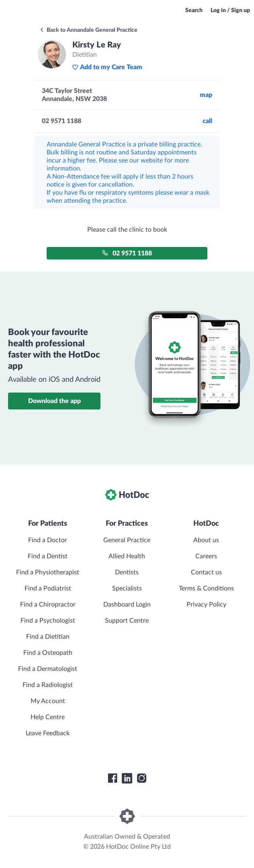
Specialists (127, 588)
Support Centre (127, 621)
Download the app (54, 401)
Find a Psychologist (48, 621)
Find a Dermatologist (48, 669)
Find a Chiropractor (48, 605)
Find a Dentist (48, 556)
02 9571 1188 (127, 253)
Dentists (127, 572)
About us (206, 540)
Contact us (206, 572)
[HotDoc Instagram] (141, 778)
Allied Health (127, 556)
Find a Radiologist (48, 685)
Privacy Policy (206, 605)
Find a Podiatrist (48, 588)
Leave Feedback (48, 733)
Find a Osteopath (48, 653)
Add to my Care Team (107, 67)
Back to (88, 30)
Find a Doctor (48, 540)
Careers (206, 556)
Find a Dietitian (48, 637)
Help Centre (48, 717)
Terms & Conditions (206, 588)
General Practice (127, 540)
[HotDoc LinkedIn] (127, 778)
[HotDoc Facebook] (113, 778)
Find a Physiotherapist (48, 572)
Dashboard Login (127, 605)
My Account (48, 701)
